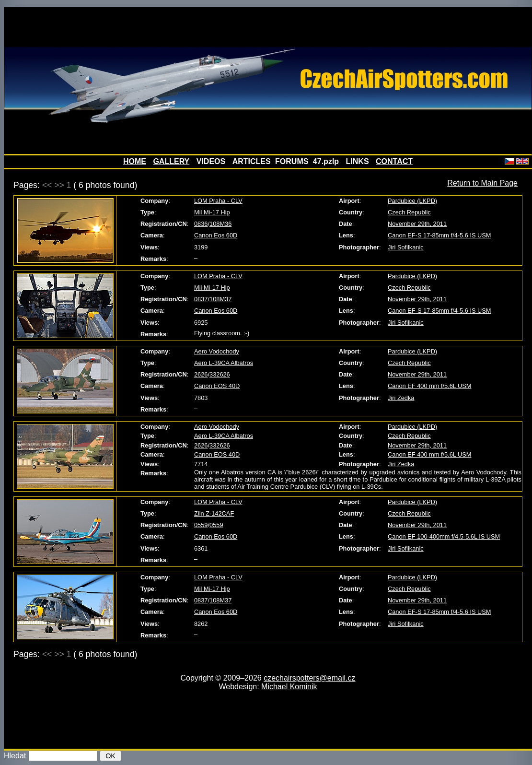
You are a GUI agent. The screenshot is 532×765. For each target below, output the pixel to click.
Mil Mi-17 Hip (212, 212)
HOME (135, 161)
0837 (201, 299)
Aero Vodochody (217, 351)
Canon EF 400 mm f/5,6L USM (430, 386)
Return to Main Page (482, 183)
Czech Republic (409, 212)
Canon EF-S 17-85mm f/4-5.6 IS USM (439, 235)
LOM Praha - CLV (218, 201)
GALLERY (171, 161)
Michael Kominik (289, 687)
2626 (201, 374)
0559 (201, 525)
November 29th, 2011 (417, 224)
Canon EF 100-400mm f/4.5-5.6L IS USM (444, 536)
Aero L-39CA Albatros (224, 363)
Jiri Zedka (401, 398)
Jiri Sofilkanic (406, 247)
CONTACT (394, 161)
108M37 (220, 299)
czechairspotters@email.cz (309, 678)
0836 (201, 224)
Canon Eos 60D (216, 235)
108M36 (220, 224)
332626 (220, 374)
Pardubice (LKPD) (412, 201)
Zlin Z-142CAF (214, 513)
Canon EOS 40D (217, 386)
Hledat (15, 756)
